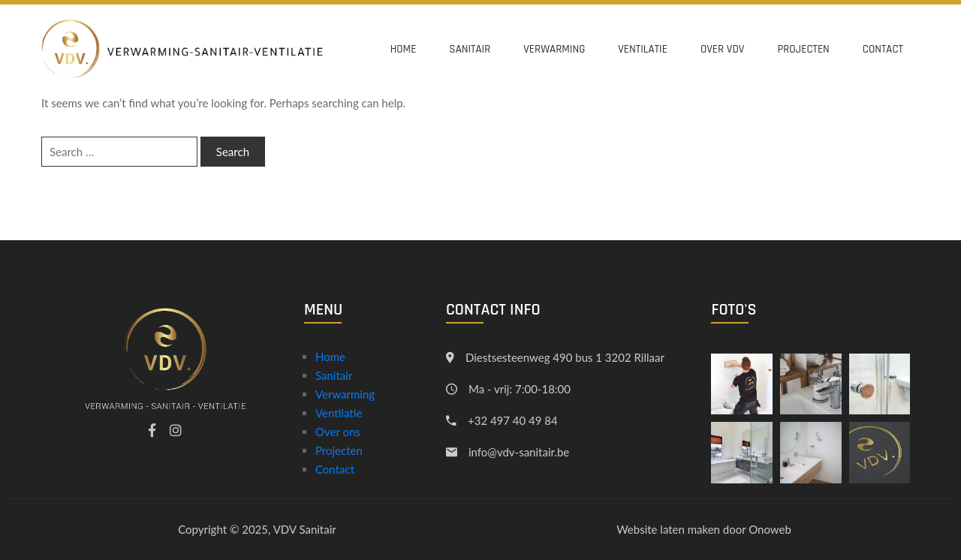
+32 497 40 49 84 (513, 420)
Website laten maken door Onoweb (704, 529)
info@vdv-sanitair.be (519, 452)
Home (404, 49)
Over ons (338, 432)
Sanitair (470, 49)
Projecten (803, 49)
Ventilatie (643, 49)
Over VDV (722, 49)
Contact (883, 49)
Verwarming (554, 49)
